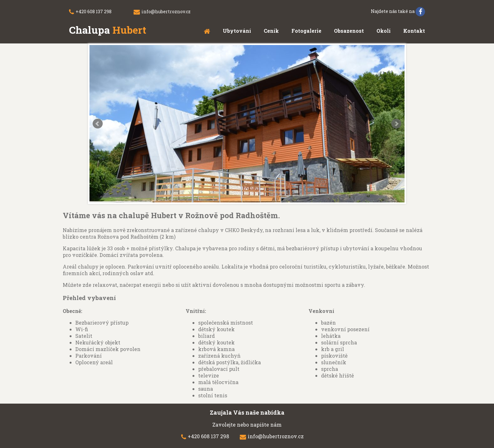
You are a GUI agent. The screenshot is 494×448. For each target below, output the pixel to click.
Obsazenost (349, 31)
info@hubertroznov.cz (166, 11)
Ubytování (237, 31)
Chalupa (108, 30)
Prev (98, 124)
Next (396, 124)
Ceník (271, 31)
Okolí (384, 31)
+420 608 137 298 (94, 11)
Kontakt (414, 31)
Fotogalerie (306, 31)
